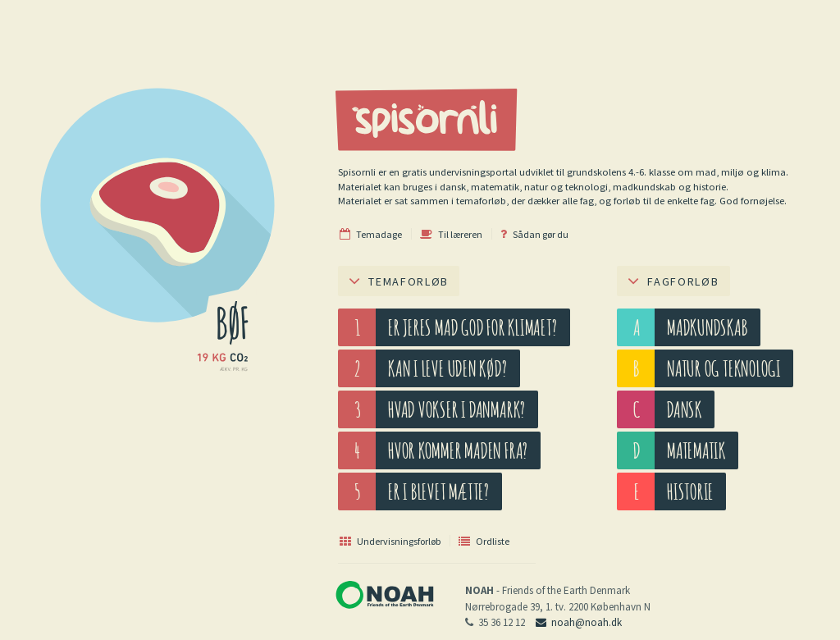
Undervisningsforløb (390, 541)
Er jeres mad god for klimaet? (473, 327)
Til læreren (451, 234)
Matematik (696, 450)
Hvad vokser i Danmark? (457, 409)
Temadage (371, 234)
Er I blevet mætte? (439, 491)
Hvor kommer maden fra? (458, 450)
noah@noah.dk (579, 622)
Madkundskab (708, 327)
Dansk (685, 409)
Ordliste (484, 541)
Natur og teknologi (724, 368)
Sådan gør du (534, 234)
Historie (690, 491)
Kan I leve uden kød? (448, 368)
